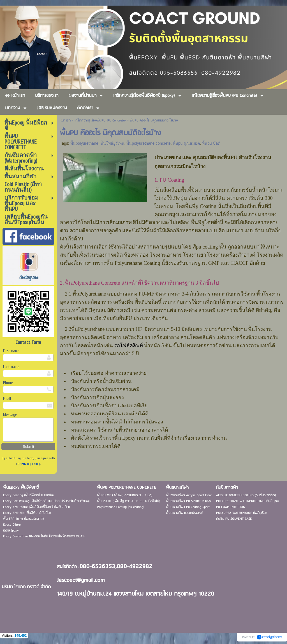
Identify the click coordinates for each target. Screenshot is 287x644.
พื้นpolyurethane (84, 143)
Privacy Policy (31, 464)
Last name (11, 367)
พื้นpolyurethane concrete (149, 143)
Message (10, 415)
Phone (8, 383)
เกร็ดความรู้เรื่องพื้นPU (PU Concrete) (100, 120)
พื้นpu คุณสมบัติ (186, 143)
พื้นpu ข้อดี (211, 143)
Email (7, 399)
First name (11, 351)
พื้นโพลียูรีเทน (113, 143)
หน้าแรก (65, 120)
